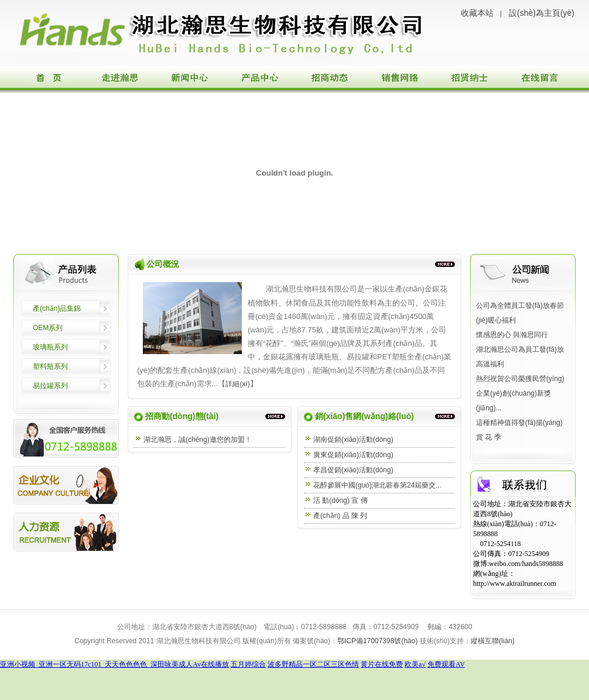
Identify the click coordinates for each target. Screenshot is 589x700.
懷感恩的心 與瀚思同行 (512, 335)
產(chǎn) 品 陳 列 (340, 516)
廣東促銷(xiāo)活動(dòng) (357, 455)
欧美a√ (415, 664)
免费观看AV (446, 664)
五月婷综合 (248, 664)
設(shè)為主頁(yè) (542, 13)
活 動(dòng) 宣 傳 (340, 500)
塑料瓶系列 (50, 366)
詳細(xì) (237, 384)
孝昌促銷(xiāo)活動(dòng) (353, 470)
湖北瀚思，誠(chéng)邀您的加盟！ (198, 440)
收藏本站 (477, 13)
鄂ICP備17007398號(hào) (377, 641)
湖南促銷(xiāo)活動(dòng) (353, 440)
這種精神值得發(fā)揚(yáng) (519, 423)
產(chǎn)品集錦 (57, 308)
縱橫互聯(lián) (493, 641)
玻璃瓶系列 (50, 347)
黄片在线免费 (382, 664)
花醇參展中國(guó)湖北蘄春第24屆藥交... (377, 485)
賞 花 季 (489, 437)
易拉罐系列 (50, 386)
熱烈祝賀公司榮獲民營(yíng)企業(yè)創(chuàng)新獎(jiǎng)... (520, 393)
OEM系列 (48, 328)
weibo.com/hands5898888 (526, 564)
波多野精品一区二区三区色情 (313, 664)
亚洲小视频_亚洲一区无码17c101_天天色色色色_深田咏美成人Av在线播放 (114, 664)
